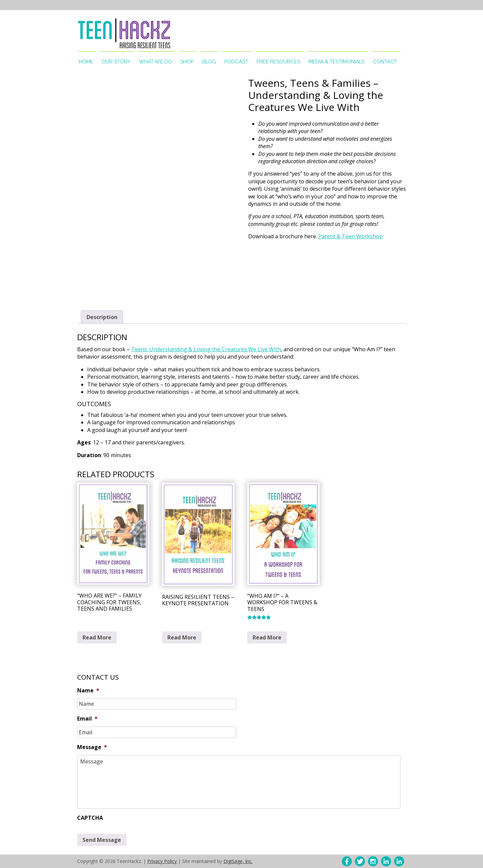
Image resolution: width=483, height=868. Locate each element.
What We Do (155, 62)
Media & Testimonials (337, 62)
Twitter (360, 861)
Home (86, 62)
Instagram (373, 861)
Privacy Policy (162, 861)
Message (92, 747)
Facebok (347, 861)
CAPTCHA (90, 818)
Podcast (236, 62)
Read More (97, 637)
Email (87, 719)
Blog (209, 62)
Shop (187, 62)
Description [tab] (102, 317)
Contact (385, 62)
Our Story (116, 62)
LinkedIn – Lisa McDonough (399, 861)
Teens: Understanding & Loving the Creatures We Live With (206, 349)
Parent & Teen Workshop (351, 236)
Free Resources (278, 62)
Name (88, 691)
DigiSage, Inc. (238, 861)
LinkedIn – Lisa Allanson (386, 861)
